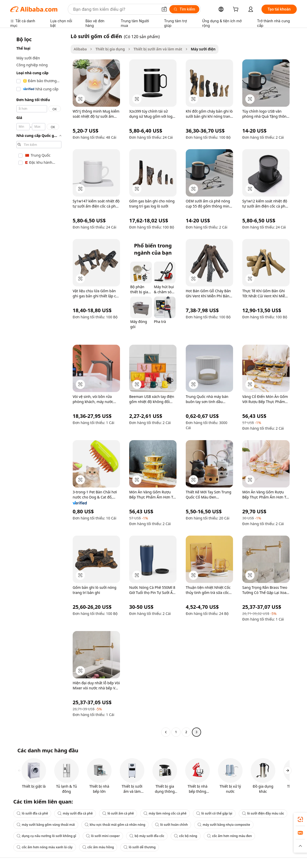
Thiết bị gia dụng (110, 49)
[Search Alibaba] (115, 9)
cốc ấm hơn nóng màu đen (229, 836)
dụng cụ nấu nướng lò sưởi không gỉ (46, 836)
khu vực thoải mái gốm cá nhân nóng (115, 825)
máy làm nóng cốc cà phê (165, 813)
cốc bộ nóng (186, 836)
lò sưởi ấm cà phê (118, 813)
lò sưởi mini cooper (103, 836)
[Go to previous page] (166, 732)
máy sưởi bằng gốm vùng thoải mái (46, 825)
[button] (164, 9)
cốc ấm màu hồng (98, 847)
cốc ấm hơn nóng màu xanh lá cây (45, 847)
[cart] (237, 10)
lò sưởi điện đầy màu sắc (263, 813)
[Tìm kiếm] (184, 9)
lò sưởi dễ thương (140, 847)
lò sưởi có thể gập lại (214, 813)
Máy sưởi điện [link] (203, 49)
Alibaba (80, 49)
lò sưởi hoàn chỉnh (171, 825)
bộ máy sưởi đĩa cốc (147, 836)
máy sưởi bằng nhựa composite (224, 825)
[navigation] (39, 385)
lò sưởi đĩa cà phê (32, 813)
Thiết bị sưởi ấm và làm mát (158, 49)
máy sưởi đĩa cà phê (75, 813)
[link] (300, 819)
